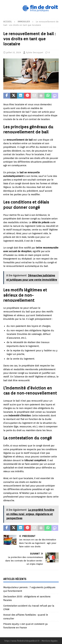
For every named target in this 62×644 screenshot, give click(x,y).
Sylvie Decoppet (35, 52)
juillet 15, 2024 (14, 52)
